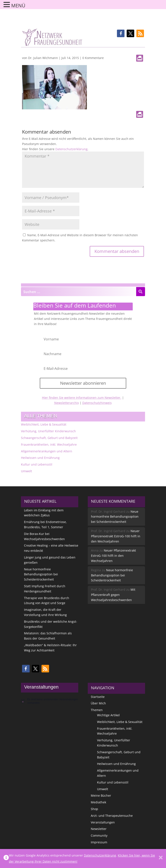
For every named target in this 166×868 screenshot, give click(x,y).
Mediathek (98, 802)
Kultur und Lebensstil (37, 464)
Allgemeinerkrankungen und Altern (47, 451)
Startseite (98, 697)
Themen (97, 710)
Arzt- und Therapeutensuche (112, 816)
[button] (121, 33)
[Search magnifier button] (140, 292)
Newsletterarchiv (67, 403)
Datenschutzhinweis (97, 403)
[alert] (50, 701)
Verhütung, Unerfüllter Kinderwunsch (48, 431)
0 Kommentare (93, 58)
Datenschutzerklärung (71, 149)
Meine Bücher (101, 795)
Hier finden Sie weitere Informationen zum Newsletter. (82, 398)
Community (99, 835)
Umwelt (26, 471)
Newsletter (99, 829)
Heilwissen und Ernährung (40, 458)
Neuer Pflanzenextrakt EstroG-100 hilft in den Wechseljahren (116, 536)
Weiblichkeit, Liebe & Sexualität (44, 424)
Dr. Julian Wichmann (43, 58)
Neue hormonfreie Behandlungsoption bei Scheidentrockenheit (41, 574)
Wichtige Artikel (108, 715)
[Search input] (79, 292)
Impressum (99, 842)
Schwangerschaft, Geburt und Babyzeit (49, 438)
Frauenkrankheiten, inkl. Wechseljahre (49, 444)
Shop (94, 809)
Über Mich (98, 703)
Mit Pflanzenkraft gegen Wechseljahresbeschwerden (113, 595)
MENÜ (18, 5)
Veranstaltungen (103, 822)
